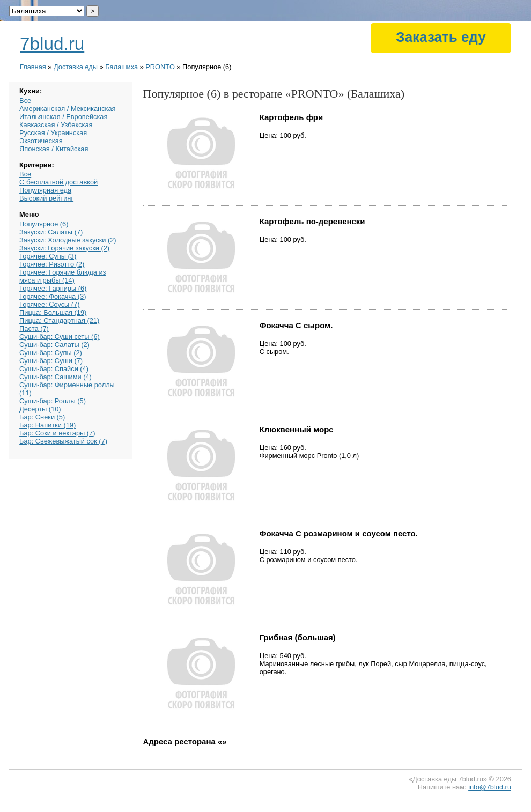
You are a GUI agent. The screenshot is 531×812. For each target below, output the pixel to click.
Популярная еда (45, 190)
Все (25, 101)
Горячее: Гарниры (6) (53, 288)
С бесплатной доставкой (58, 182)
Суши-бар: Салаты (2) (54, 345)
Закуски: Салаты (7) (51, 232)
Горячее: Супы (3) (48, 256)
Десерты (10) (40, 409)
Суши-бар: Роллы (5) (53, 401)
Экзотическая (41, 141)
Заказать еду (441, 37)
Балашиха (121, 67)
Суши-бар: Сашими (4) (56, 377)
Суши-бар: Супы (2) (51, 353)
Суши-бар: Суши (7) (51, 361)
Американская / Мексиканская (67, 109)
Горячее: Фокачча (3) (53, 296)
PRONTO (160, 67)
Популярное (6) (44, 224)
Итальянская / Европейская (63, 117)
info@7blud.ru (490, 787)
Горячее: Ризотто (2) (52, 264)
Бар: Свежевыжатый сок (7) (63, 441)
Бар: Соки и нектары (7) (57, 433)
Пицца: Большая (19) (53, 312)
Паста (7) (34, 329)
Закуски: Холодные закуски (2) (68, 240)
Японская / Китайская (54, 149)
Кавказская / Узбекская (56, 125)
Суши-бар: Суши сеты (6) (60, 337)
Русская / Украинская (53, 133)
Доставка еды (76, 67)
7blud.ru (52, 44)
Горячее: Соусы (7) (49, 304)
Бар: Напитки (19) (47, 425)
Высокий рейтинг (46, 198)
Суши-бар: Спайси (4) (54, 369)
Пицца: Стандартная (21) (59, 320)
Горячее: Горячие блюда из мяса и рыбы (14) (62, 276)
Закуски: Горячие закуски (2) (64, 248)
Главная (33, 67)
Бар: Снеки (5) (42, 417)
